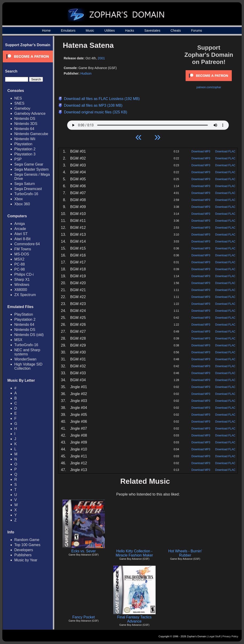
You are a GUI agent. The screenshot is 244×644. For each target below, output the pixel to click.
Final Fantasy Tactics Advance (134, 619)
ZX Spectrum (25, 295)
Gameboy (22, 108)
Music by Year (26, 560)
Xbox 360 (22, 204)
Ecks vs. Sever (84, 551)
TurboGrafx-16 (26, 194)
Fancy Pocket (84, 617)
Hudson (86, 73)
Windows (22, 285)
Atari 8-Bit (22, 239)
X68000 (21, 290)
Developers (24, 550)
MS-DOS (22, 254)
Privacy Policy (230, 636)
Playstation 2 (25, 149)
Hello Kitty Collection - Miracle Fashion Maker (134, 553)
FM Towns (23, 249)
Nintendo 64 (24, 129)
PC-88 (20, 264)
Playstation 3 (25, 154)
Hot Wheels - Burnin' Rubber (185, 553)
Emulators (68, 30)
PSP (18, 159)
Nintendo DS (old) (29, 335)
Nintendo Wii (25, 139)
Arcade (20, 229)
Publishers (23, 555)
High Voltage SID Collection (28, 366)
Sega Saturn (25, 184)
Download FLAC (225, 151)
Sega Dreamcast (28, 189)
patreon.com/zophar (209, 87)
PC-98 (20, 269)
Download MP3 (201, 151)
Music (90, 30)
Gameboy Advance (30, 113)
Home (46, 30)
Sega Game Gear (29, 164)
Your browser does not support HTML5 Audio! (148, 124)
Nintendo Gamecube (31, 134)
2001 (101, 58)
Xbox (18, 199)
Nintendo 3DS (26, 124)
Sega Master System (32, 169)
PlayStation (24, 314)
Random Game (27, 540)
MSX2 (19, 259)
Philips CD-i (24, 274)
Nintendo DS (25, 119)
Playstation (23, 144)
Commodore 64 (27, 244)
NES (18, 98)
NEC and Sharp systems (27, 352)
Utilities (110, 30)
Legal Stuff (214, 636)
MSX (18, 340)
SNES (19, 103)
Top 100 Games (27, 545)
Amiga (20, 224)
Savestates (152, 30)
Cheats (176, 30)
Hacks (130, 30)
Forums (197, 30)
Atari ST (21, 234)
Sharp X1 (22, 280)
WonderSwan (25, 359)
